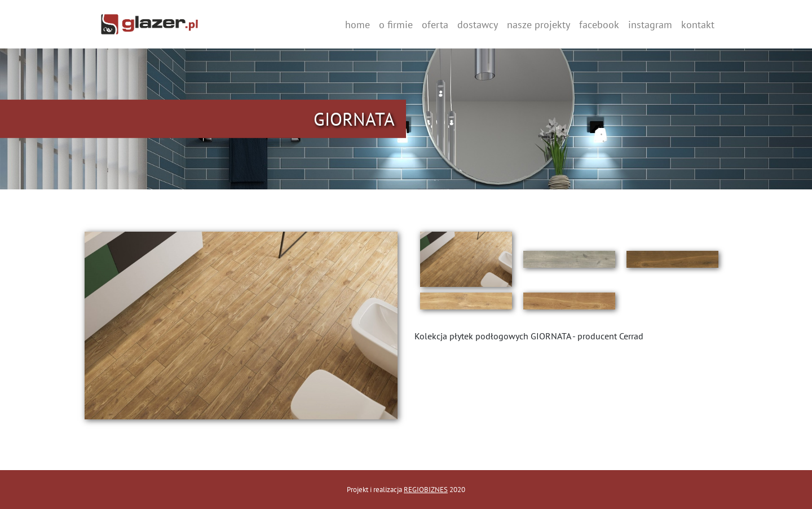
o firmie (396, 25)
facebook (599, 25)
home (358, 25)
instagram (650, 25)
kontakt (698, 25)
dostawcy (478, 25)
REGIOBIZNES (426, 490)
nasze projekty (539, 25)
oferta (435, 25)
